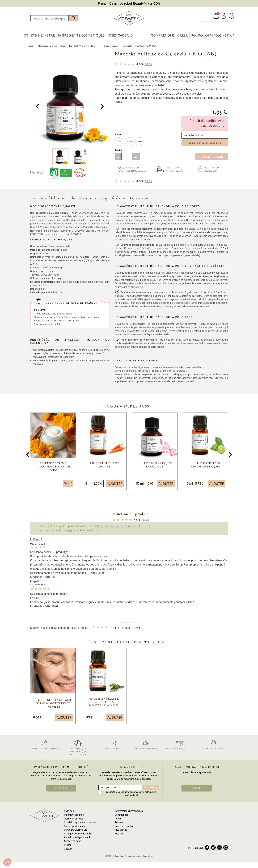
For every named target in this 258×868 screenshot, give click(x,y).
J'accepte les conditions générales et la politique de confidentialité (131, 795)
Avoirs (118, 820)
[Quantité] (127, 158)
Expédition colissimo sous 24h (131, 171)
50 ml (129, 143)
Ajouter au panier (212, 158)
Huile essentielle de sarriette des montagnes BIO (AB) (104, 703)
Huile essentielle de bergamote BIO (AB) (206, 466)
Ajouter (115, 485)
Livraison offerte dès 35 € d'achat (217, 22)
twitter (213, 849)
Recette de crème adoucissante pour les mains (53, 468)
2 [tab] (131, 497)
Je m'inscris (150, 789)
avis (148, 66)
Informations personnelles (129, 813)
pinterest (219, 849)
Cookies (68, 850)
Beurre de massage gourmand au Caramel (57, 318)
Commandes (122, 816)
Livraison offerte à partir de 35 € (170, 171)
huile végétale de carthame (188, 297)
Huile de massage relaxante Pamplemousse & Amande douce (67, 315)
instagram (226, 849)
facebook (207, 849)
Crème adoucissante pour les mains (53, 311)
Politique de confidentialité (78, 835)
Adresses (120, 824)
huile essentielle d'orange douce (210, 234)
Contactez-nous (73, 843)
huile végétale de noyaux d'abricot (159, 234)
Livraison (69, 813)
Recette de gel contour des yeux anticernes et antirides (53, 705)
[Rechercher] (49, 19)
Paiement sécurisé (112, 746)
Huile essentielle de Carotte (104, 466)
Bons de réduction (124, 828)
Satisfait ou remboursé (206, 171)
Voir (68, 485)
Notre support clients (214, 746)
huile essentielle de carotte (195, 308)
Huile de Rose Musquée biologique (155, 466)
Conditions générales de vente (80, 824)
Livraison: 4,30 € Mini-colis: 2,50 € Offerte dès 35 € (78, 749)
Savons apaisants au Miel (48, 322)
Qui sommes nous (74, 820)
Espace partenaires (74, 828)
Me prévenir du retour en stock (205, 144)
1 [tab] (127, 497)
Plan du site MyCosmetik (77, 839)
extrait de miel (195, 304)
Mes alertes (121, 831)
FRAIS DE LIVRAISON (75, 831)
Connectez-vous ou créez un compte (120, 528)
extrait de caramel (126, 253)
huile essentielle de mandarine (202, 250)
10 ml (119, 143)
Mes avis (119, 835)
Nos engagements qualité (180, 746)
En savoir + (61, 790)
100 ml (139, 143)
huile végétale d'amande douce (133, 345)
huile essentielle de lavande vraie (146, 237)
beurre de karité (205, 246)
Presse (68, 847)
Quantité (118, 152)
